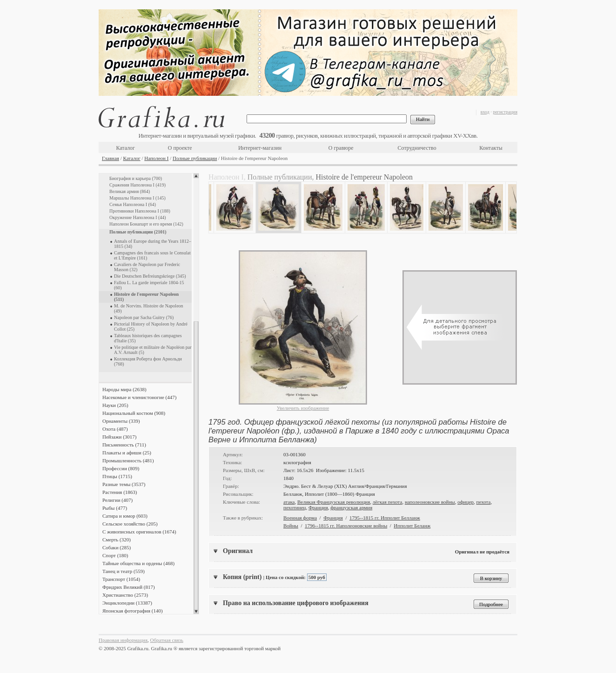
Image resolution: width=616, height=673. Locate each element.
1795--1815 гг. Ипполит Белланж (385, 518)
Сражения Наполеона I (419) (137, 185)
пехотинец (295, 507)
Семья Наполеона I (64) (133, 204)
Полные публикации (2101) (138, 232)
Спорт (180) (115, 555)
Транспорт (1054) (121, 579)
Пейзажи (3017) (120, 437)
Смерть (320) (117, 540)
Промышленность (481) (128, 460)
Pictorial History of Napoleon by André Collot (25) (151, 327)
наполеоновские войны (430, 502)
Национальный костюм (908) (134, 413)
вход (485, 112)
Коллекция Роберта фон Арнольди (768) (148, 361)
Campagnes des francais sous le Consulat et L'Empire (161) (152, 255)
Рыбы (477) (115, 508)
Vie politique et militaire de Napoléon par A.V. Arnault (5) (153, 350)
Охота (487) (115, 429)
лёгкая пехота (388, 502)
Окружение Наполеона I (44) (138, 217)
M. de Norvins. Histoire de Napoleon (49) (149, 308)
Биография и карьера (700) (136, 178)
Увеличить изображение (303, 408)
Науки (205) (115, 405)
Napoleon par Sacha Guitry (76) (144, 317)
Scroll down (196, 612)
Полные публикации (195, 158)
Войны (291, 526)
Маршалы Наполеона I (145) (137, 198)
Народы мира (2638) (124, 389)
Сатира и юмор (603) (125, 516)
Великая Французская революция (334, 502)
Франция (318, 507)
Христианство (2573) (125, 595)
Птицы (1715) (117, 476)
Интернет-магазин (260, 148)
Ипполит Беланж (412, 526)
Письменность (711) (124, 445)
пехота (484, 502)
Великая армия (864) (130, 191)
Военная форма (300, 518)
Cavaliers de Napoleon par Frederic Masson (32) (147, 267)
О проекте (180, 148)
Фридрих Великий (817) (129, 587)
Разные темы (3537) (124, 484)
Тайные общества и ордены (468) (138, 563)
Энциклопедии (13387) (127, 603)
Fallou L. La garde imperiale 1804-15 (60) (149, 285)
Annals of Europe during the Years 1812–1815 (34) (153, 244)
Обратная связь (167, 640)
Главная (110, 158)
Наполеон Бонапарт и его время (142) (146, 224)
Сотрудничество (417, 148)
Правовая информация (123, 640)
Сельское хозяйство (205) (130, 524)
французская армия (351, 507)
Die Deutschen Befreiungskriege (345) (150, 276)
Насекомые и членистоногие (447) (139, 397)
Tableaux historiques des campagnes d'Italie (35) (148, 338)
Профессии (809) (121, 468)
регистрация (505, 112)
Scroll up (196, 176)
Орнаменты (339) (121, 421)
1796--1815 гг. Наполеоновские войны (346, 526)
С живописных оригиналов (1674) (139, 532)
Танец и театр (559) (124, 571)
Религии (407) (117, 500)
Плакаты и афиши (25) (127, 453)
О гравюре (341, 148)
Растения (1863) (120, 492)
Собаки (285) (117, 547)
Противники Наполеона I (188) (140, 211)
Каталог (125, 148)
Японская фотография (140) (133, 611)
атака (289, 502)
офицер (465, 502)
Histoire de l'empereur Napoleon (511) (146, 297)
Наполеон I (156, 158)
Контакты (491, 148)
